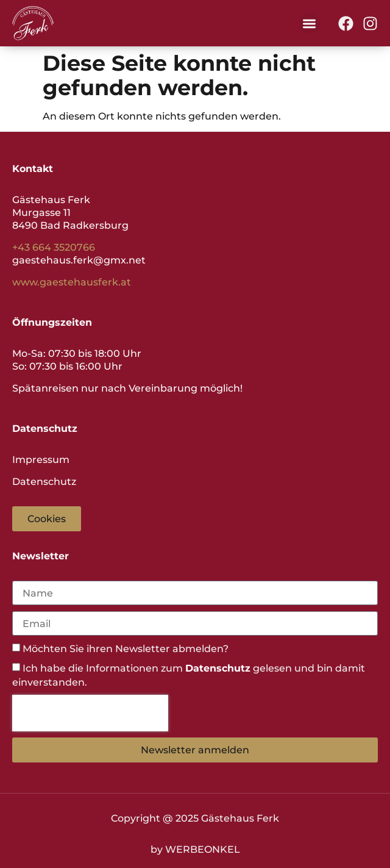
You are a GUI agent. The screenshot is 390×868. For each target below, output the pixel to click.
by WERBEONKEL (195, 849)
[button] (310, 23)
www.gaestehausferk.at (72, 282)
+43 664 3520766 (54, 247)
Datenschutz (44, 482)
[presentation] (90, 713)
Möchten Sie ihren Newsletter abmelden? (126, 649)
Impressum (41, 460)
